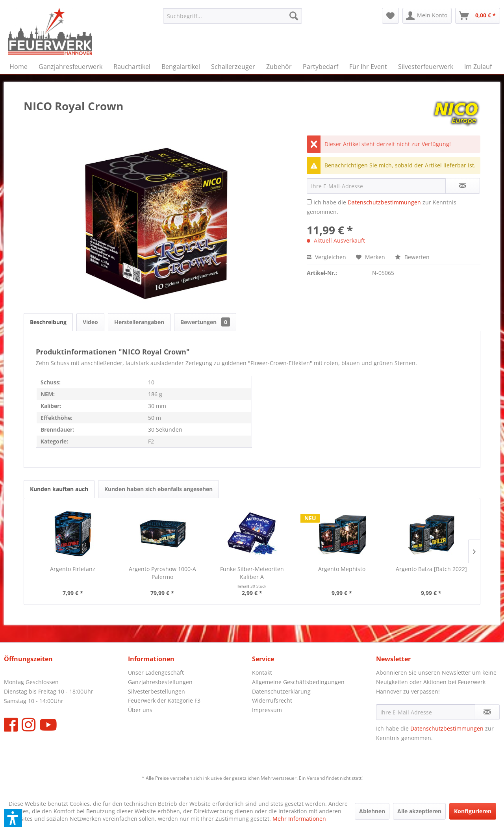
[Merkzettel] (390, 16)
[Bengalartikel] (181, 67)
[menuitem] (233, 16)
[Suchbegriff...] (233, 16)
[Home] (19, 67)
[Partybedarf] (321, 67)
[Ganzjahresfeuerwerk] (70, 67)
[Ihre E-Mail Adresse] (426, 712)
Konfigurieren (473, 811)
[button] (13, 818)
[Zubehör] (279, 67)
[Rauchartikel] (132, 67)
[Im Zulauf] (478, 67)
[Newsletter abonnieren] (487, 712)
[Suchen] (294, 16)
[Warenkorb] (478, 16)
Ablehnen (372, 811)
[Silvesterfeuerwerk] (426, 67)
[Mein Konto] (427, 16)
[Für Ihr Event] (368, 67)
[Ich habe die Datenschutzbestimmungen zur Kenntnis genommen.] (309, 202)
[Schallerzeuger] (233, 67)
